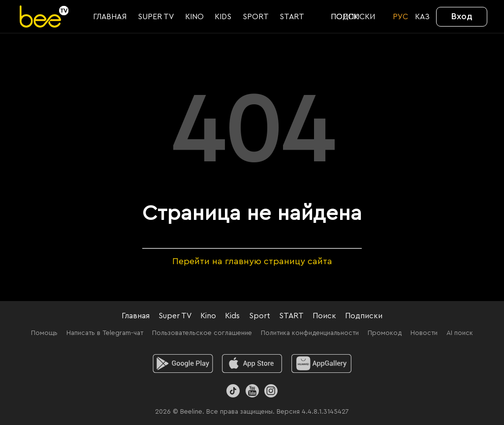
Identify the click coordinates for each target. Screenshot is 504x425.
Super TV (175, 316)
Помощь (44, 333)
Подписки (364, 316)
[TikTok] (233, 391)
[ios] (252, 364)
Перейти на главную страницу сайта (252, 261)
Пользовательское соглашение (202, 333)
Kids (232, 316)
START (291, 316)
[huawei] (322, 364)
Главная (136, 316)
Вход (462, 16)
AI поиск (460, 333)
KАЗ (422, 17)
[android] (183, 364)
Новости (424, 333)
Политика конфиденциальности (310, 333)
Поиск (324, 316)
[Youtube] (252, 391)
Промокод (385, 333)
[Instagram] (271, 391)
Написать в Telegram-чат (105, 333)
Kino (208, 316)
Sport (260, 316)
